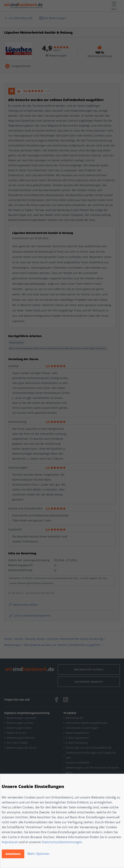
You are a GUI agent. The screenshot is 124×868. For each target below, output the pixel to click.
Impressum (10, 842)
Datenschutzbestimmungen (62, 842)
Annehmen (13, 854)
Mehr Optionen (38, 854)
